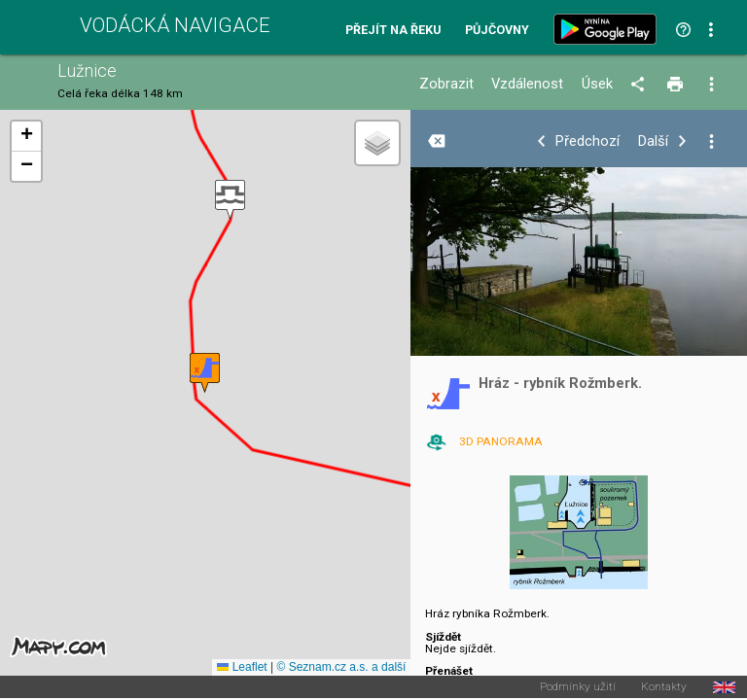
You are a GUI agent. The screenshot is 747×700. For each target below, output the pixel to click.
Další (653, 141)
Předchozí (587, 141)
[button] (230, 200)
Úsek (597, 84)
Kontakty (664, 687)
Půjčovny (497, 31)
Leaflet (242, 667)
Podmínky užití (578, 687)
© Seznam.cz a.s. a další (341, 667)
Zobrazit (446, 84)
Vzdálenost (527, 84)
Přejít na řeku (393, 31)
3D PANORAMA (501, 441)
